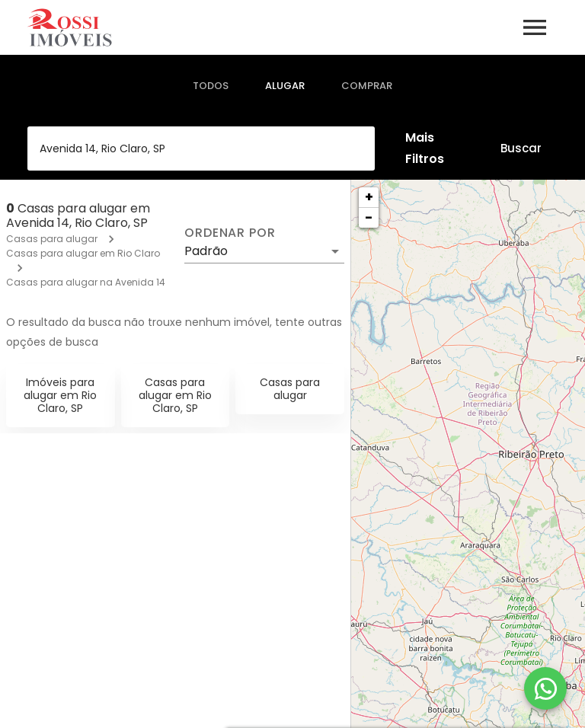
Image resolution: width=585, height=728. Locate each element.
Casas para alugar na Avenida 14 (86, 282)
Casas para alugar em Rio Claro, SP (175, 395)
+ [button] (369, 197)
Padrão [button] (206, 251)
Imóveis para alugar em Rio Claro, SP (60, 395)
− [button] (369, 217)
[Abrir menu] (535, 27)
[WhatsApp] (545, 688)
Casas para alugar (52, 239)
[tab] (211, 86)
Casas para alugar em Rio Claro (83, 253)
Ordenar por (230, 233)
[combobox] (201, 148)
